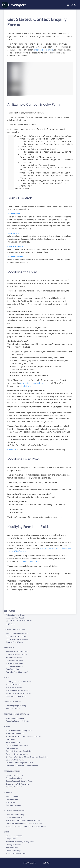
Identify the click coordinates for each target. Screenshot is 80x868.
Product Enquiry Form (14, 778)
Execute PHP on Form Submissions (19, 751)
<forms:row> (14, 233)
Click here (12, 450)
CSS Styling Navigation (14, 666)
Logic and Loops (12, 624)
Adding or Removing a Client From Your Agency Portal (26, 826)
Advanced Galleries (13, 709)
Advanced (8, 792)
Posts (7, 677)
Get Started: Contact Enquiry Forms (19, 731)
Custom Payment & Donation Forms (19, 781)
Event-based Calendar (14, 836)
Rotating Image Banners (15, 718)
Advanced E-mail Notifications (17, 754)
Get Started (9, 611)
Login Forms (10, 739)
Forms (7, 726)
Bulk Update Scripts (13, 805)
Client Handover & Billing (15, 815)
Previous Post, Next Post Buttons (18, 693)
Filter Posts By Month (14, 687)
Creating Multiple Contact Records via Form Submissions (27, 757)
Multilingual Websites (14, 845)
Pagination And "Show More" (17, 672)
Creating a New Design (14, 629)
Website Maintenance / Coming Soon (20, 842)
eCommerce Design (12, 771)
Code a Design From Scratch (17, 639)
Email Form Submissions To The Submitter (22, 766)
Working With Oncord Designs (17, 633)
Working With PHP (13, 796)
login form (26, 386)
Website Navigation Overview (17, 652)
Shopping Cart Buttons (14, 775)
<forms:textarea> (15, 257)
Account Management (14, 811)
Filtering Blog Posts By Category (18, 690)
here (60, 517)
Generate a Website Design (16, 636)
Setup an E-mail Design (15, 642)
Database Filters (12, 799)
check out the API (31, 562)
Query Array (10, 802)
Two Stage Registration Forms (17, 745)
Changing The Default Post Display (19, 682)
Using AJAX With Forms (15, 760)
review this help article (43, 50)
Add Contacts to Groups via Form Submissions (23, 736)
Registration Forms (13, 742)
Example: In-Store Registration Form (19, 763)
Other (7, 832)
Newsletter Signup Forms (15, 733)
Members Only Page (13, 851)
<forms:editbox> (15, 246)
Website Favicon (12, 848)
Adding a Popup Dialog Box (16, 853)
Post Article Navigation (14, 663)
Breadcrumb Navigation (15, 660)
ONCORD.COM (30, 863)
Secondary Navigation (14, 657)
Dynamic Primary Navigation (16, 654)
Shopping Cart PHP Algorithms (17, 784)
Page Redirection (12, 669)
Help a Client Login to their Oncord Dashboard (23, 820)
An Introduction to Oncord (16, 615)
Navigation (9, 648)
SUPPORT (47, 863)
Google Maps (11, 839)
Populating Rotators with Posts (17, 721)
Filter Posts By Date (13, 685)
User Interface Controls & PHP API (19, 621)
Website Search (12, 748)
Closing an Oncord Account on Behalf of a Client (24, 823)
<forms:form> (14, 214)
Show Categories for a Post (16, 696)
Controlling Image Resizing (16, 706)
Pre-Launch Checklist (14, 818)
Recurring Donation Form (15, 787)
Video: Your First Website (15, 618)
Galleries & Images (12, 702)
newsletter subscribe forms (32, 383)
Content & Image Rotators (16, 714)
